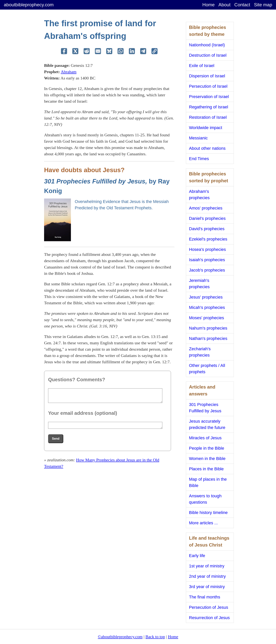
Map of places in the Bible (208, 482)
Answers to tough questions (205, 499)
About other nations (207, 148)
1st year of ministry (207, 566)
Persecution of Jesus (209, 607)
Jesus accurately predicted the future (207, 424)
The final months (205, 597)
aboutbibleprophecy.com (29, 5)
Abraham (69, 72)
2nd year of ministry (207, 576)
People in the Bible (207, 448)
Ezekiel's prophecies (208, 239)
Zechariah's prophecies (200, 352)
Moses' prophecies (207, 318)
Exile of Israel (202, 66)
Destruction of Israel (208, 55)
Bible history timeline (208, 513)
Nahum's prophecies (208, 328)
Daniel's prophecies (207, 218)
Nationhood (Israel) (207, 45)
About (225, 5)
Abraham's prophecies (199, 195)
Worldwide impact (206, 128)
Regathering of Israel (209, 107)
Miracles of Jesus (205, 438)
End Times (199, 159)
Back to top (155, 637)
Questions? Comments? (77, 380)
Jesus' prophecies (206, 297)
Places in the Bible (206, 469)
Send (56, 439)
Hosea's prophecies (207, 249)
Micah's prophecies (207, 307)
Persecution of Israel (208, 86)
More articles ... (203, 523)
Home (209, 5)
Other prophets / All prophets (207, 369)
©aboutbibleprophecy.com (120, 637)
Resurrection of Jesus (209, 618)
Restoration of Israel (208, 117)
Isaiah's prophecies (207, 260)
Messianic (198, 138)
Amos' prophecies (206, 208)
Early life (197, 556)
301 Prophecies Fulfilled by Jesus (205, 408)
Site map (263, 5)
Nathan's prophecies (208, 338)
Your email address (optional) (83, 413)
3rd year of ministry (207, 587)
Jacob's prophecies (207, 270)
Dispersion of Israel (207, 76)
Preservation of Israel (209, 97)
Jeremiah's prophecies (199, 284)
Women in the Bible (207, 459)
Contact (242, 5)
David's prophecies (207, 229)
